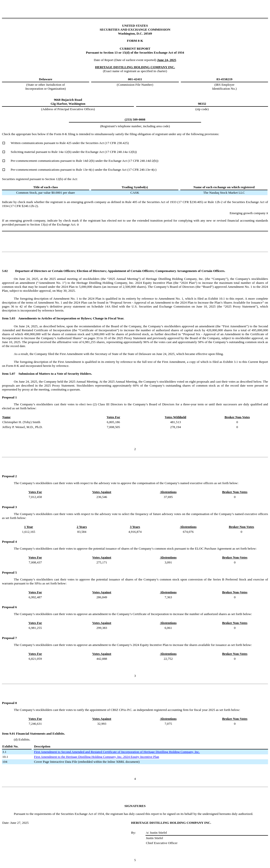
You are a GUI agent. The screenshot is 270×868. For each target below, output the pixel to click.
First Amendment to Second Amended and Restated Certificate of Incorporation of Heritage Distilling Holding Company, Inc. (117, 752)
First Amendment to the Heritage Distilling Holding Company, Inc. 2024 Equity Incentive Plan (97, 757)
